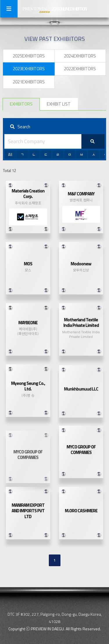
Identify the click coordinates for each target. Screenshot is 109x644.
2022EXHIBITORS (80, 69)
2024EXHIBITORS (80, 56)
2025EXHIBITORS (29, 56)
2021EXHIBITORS (29, 82)
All (10, 155)
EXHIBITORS (21, 104)
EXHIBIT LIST (59, 104)
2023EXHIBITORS (29, 69)
